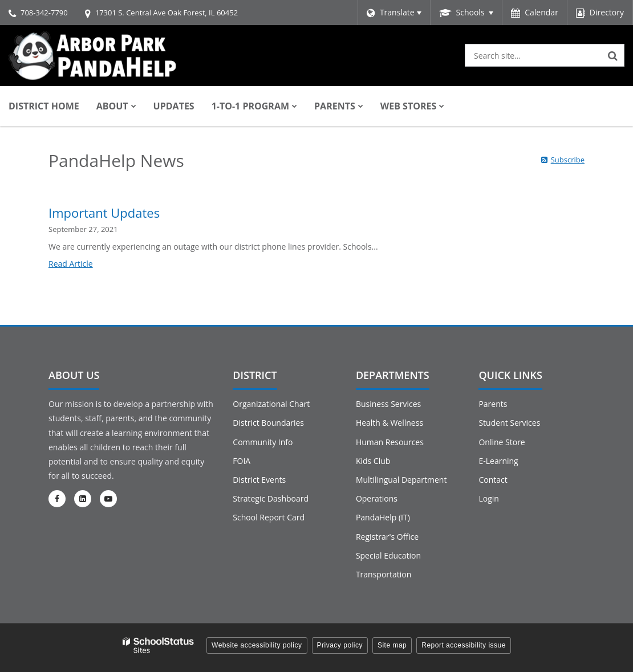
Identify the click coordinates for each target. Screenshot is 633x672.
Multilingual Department (401, 480)
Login (488, 498)
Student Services (509, 423)
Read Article (71, 264)
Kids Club (373, 461)
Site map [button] (392, 645)
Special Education (388, 555)
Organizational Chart (271, 404)
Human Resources (390, 442)
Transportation (384, 574)
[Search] (613, 55)
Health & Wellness (389, 423)
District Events (259, 480)
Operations (377, 498)
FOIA (242, 461)
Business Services (388, 404)
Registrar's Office (387, 537)
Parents (493, 404)
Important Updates (104, 213)
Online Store (502, 442)
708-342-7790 (44, 13)
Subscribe (568, 160)
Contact (493, 480)
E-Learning (498, 461)
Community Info (263, 442)
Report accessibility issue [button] (464, 645)
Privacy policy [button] (340, 645)
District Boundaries (268, 423)
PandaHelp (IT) (383, 517)
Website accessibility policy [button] (257, 645)
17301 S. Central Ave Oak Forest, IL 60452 (167, 13)
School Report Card (269, 517)
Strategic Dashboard (271, 498)
